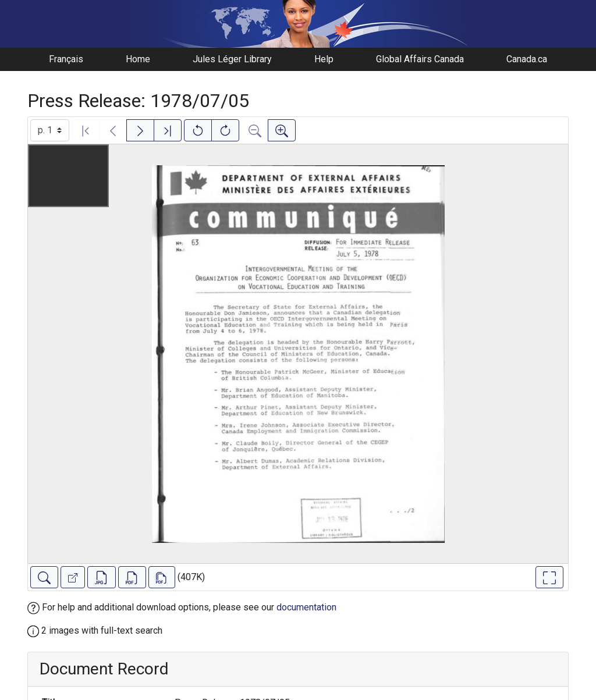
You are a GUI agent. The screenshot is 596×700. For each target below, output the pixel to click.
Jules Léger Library (232, 59)
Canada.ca (527, 59)
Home (138, 59)
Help (324, 59)
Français (66, 59)
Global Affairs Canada (420, 59)
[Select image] (50, 130)
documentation (306, 607)
